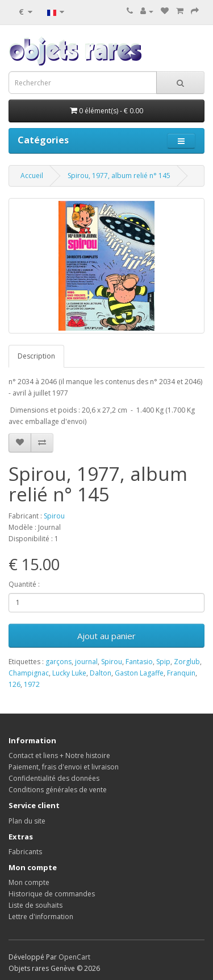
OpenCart (74, 957)
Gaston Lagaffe (139, 673)
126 (14, 684)
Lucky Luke (69, 673)
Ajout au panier (106, 636)
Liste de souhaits (35, 905)
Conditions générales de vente (58, 790)
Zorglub (187, 662)
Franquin (181, 673)
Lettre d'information (41, 917)
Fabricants (25, 852)
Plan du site (27, 821)
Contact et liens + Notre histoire (59, 755)
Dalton (101, 673)
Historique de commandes (52, 894)
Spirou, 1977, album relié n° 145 (119, 176)
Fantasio (139, 662)
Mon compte (29, 882)
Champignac (29, 673)
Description (36, 356)
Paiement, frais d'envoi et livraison (64, 767)
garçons (59, 662)
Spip (163, 662)
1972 (32, 684)
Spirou (54, 516)
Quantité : (24, 584)
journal (86, 662)
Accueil (32, 176)
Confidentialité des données (54, 778)
